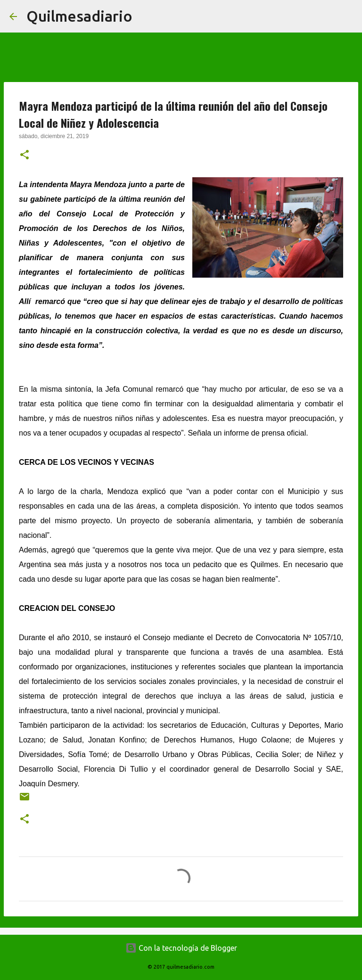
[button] (25, 156)
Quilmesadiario (79, 16)
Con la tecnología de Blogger (181, 948)
